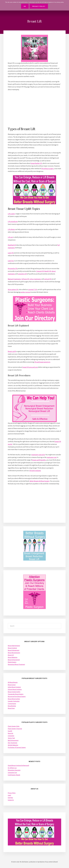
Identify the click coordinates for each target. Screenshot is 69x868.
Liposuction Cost (12, 773)
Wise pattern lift (13, 290)
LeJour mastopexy (35, 279)
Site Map (10, 798)
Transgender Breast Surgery (16, 694)
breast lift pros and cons (30, 367)
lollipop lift (25, 279)
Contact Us (11, 800)
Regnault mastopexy (14, 279)
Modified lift (12, 245)
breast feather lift (36, 163)
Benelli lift (48, 271)
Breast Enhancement (14, 660)
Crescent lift (40, 271)
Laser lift (11, 253)
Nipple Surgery (12, 662)
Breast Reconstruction (14, 653)
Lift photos (11, 229)
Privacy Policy (12, 793)
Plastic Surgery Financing (15, 729)
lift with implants (35, 471)
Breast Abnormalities (14, 699)
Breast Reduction (13, 657)
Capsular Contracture (14, 701)
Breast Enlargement (14, 650)
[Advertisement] (34, 109)
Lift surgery (11, 214)
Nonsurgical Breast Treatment (16, 664)
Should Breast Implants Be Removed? (18, 766)
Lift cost (10, 237)
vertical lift (48, 279)
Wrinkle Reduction (13, 745)
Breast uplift (12, 352)
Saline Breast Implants (14, 687)
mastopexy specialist (38, 455)
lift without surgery (47, 169)
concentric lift (22, 274)
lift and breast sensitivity (42, 362)
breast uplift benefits (39, 460)
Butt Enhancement (13, 740)
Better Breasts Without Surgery (40, 481)
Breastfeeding (12, 706)
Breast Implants (12, 648)
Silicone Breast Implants (15, 689)
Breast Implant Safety (14, 692)
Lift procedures (13, 222)
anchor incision (25, 292)
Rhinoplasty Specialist (14, 770)
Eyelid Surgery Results (14, 775)
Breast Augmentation (14, 646)
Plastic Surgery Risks (14, 726)
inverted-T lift (32, 290)
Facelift (10, 731)
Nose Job (10, 733)
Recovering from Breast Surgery (17, 697)
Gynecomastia (12, 704)
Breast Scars (11, 708)
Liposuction (11, 736)
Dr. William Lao (12, 768)
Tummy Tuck (11, 738)
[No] (67, 5)
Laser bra (11, 261)
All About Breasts (13, 682)
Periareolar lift (13, 269)
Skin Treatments (12, 743)
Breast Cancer (12, 685)
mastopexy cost (52, 457)
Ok (25, 6)
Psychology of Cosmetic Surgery (17, 748)
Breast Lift (11, 655)
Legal (9, 795)
